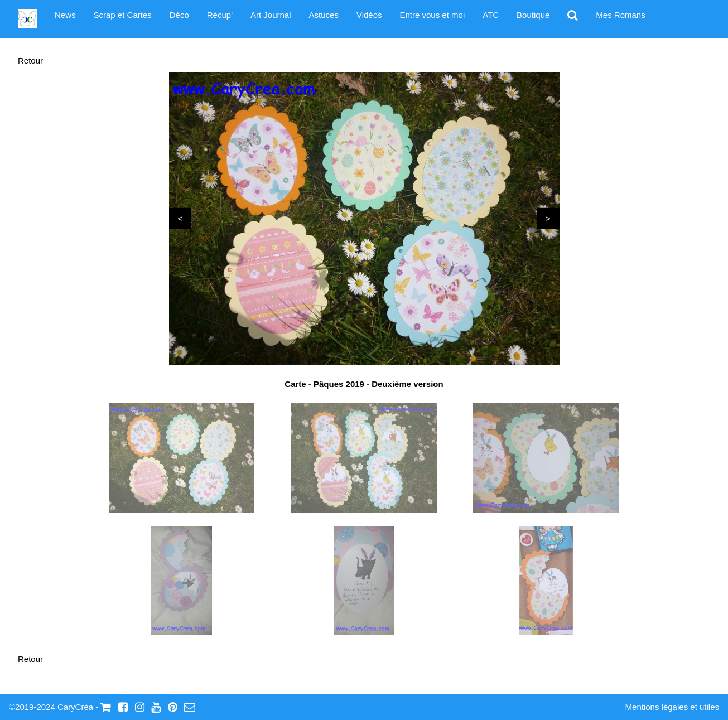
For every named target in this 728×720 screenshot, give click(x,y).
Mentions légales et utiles (672, 707)
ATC (491, 15)
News (65, 15)
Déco (179, 15)
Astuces (324, 15)
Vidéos (369, 15)
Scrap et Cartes (123, 15)
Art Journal (271, 15)
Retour (30, 61)
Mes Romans (620, 15)
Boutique (533, 15)
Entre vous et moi (433, 15)
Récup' (220, 15)
